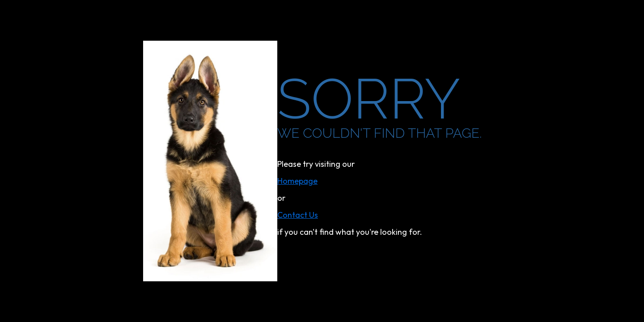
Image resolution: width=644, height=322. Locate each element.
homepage (297, 181)
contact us (298, 215)
